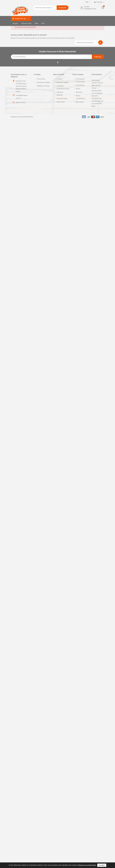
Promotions (41, 79)
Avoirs (78, 89)
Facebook (58, 63)
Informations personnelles (80, 80)
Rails (37, 23)
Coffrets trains (26, 23)
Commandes (80, 85)
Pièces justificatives (80, 97)
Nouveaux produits (44, 82)
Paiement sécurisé (60, 94)
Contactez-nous (62, 99)
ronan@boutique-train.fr (22, 97)
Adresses (79, 92)
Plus (43, 23)
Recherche (63, 8)
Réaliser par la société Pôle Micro (22, 117)
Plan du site (61, 102)
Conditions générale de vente (63, 87)
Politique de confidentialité (87, 865)
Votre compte (78, 75)
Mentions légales (63, 82)
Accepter (102, 865)
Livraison (60, 79)
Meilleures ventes (43, 86)
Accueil (15, 23)
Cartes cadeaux (94, 2)
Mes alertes (80, 102)
